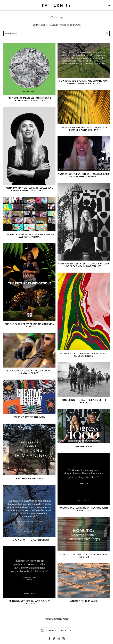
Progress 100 (84, 447)
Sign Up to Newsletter (59, 630)
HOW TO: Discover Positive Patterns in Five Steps (84, 556)
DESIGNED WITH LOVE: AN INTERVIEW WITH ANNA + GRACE (30, 372)
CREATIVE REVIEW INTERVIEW (29, 417)
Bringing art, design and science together (30, 602)
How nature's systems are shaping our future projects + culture (84, 82)
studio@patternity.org (57, 619)
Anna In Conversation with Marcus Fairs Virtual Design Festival (84, 175)
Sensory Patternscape (84, 601)
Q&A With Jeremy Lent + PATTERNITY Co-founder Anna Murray (84, 129)
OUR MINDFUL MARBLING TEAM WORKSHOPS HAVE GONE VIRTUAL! (29, 236)
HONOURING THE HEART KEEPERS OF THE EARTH (84, 401)
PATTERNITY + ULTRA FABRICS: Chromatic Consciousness (84, 355)
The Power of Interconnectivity (30, 540)
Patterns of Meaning (29, 479)
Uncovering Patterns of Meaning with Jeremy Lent (84, 509)
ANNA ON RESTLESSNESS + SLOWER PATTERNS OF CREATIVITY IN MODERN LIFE (84, 265)
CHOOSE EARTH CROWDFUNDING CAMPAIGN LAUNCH (29, 325)
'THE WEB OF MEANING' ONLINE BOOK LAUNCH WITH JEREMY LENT (29, 99)
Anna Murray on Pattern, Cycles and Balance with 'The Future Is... (30, 189)
